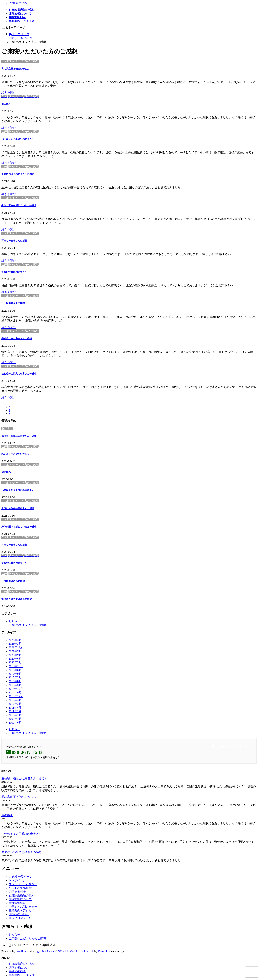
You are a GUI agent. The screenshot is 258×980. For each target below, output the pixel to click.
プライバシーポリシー (23, 884)
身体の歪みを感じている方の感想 (19, 205)
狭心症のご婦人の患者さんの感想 (19, 374)
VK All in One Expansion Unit (76, 951)
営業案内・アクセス (21, 910)
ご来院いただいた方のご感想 (27, 625)
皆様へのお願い (19, 914)
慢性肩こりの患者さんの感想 (17, 339)
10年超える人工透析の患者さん (18, 139)
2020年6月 (15, 659)
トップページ (17, 880)
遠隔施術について (20, 899)
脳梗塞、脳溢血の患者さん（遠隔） (20, 436)
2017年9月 (15, 674)
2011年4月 (15, 708)
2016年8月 (15, 681)
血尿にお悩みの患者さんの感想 (18, 174)
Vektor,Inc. (104, 951)
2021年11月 (16, 647)
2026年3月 (15, 644)
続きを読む (9, 92)
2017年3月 (15, 677)
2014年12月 (16, 689)
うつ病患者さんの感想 (13, 303)
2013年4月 (15, 700)
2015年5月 (15, 685)
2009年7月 (15, 719)
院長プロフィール (20, 918)
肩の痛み (6, 104)
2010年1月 (15, 715)
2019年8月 (15, 670)
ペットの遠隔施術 (20, 888)
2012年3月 (15, 704)
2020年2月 (15, 662)
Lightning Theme (45, 951)
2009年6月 (15, 723)
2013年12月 (16, 696)
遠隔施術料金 (17, 892)
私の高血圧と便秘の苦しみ (15, 69)
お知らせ (14, 621)
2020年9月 (15, 655)
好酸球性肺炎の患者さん (14, 272)
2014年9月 (15, 692)
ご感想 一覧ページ (20, 877)
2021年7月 (15, 651)
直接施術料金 (17, 903)
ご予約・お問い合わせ (23, 907)
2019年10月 (16, 666)
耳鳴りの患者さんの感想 (14, 241)
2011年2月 (15, 711)
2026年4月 (15, 640)
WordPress (22, 951)
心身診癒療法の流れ (21, 895)
